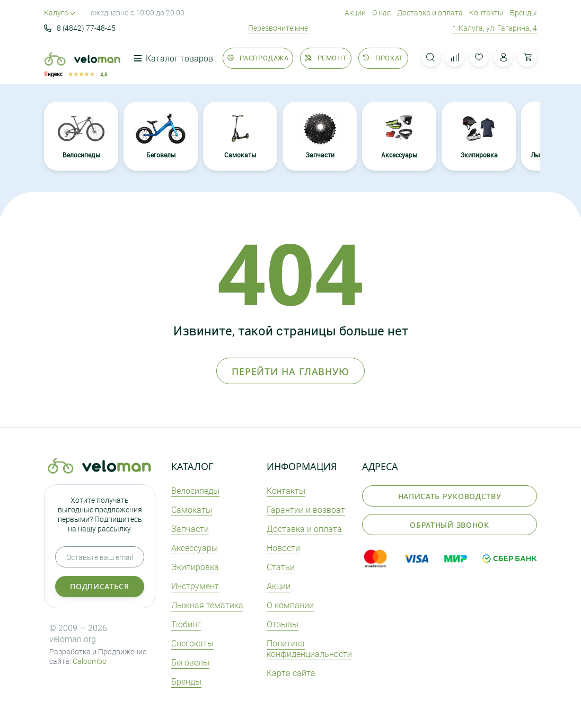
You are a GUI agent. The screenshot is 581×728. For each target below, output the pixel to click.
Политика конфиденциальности (309, 649)
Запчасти (320, 136)
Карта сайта (291, 673)
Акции (355, 12)
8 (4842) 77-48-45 (80, 28)
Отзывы (283, 624)
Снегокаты (192, 643)
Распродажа (258, 58)
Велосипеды (81, 136)
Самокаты (240, 136)
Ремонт (326, 58)
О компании (290, 605)
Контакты (486, 12)
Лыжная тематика (207, 605)
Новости (283, 548)
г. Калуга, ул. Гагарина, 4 (495, 28)
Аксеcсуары (399, 136)
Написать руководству (450, 496)
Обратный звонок (450, 525)
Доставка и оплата (430, 12)
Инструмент (195, 586)
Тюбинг (186, 624)
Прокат (383, 58)
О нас (381, 12)
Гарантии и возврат (306, 510)
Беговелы (161, 136)
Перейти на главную (290, 371)
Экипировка (479, 136)
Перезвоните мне (278, 28)
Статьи (281, 567)
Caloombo (90, 661)
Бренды (523, 12)
